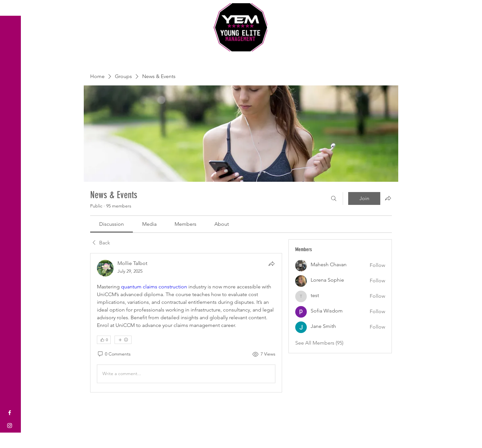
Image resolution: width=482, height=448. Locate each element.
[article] (186, 323)
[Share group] (388, 198)
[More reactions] (123, 340)
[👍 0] (104, 340)
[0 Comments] (114, 354)
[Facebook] (10, 413)
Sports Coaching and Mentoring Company (241, 58)
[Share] (271, 264)
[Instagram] (10, 426)
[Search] (334, 198)
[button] (11, 9)
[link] (112, 224)
